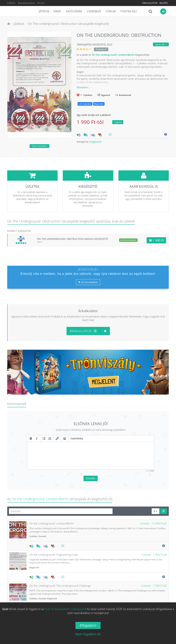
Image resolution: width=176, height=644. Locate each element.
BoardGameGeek (26, 3)
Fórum (111, 11)
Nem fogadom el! (88, 634)
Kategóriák (74, 11)
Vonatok (42, 511)
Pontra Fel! (129, 11)
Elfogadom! (88, 625)
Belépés (164, 3)
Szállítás (33, 511)
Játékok (44, 11)
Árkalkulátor (150, 3)
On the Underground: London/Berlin (113, 55)
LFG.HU (41, 3)
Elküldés (91, 453)
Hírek (57, 11)
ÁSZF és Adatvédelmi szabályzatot (65, 609)
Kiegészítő (95, 142)
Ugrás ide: (161, 44)
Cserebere (94, 11)
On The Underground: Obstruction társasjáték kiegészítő (68, 24)
